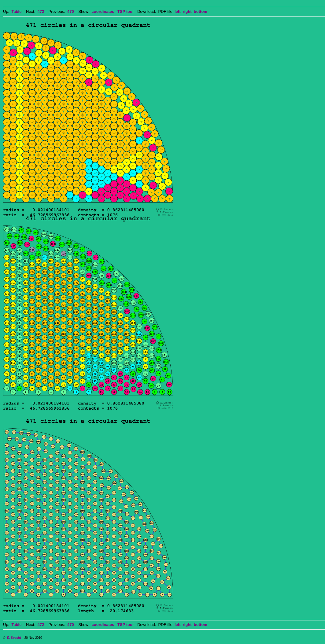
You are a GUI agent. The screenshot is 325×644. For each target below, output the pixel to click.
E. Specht (14, 638)
